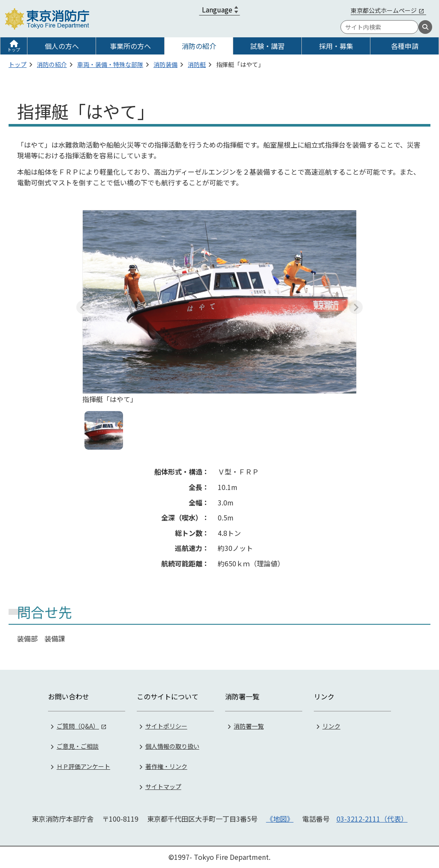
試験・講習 (268, 46)
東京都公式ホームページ (384, 10)
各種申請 (405, 46)
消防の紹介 (199, 46)
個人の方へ (62, 46)
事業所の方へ (130, 46)
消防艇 (197, 64)
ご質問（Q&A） (78, 726)
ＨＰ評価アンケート (83, 766)
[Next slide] (356, 307)
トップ (14, 50)
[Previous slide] (83, 307)
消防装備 (165, 64)
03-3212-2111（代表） (372, 819)
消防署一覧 (249, 726)
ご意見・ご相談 (78, 746)
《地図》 (280, 819)
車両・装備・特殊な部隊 (110, 64)
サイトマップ (163, 786)
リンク (331, 726)
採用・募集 (336, 46)
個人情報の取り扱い (172, 746)
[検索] (425, 27)
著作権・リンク (166, 766)
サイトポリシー (166, 726)
